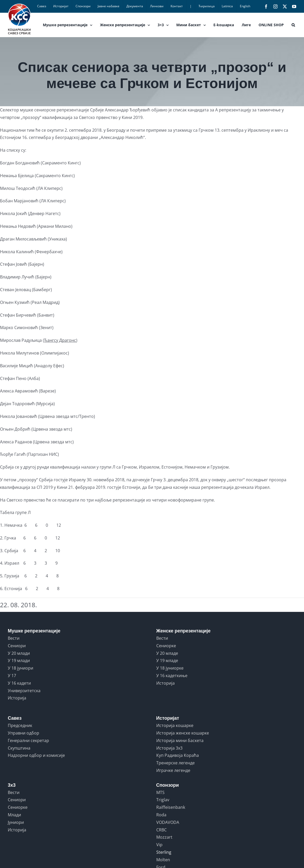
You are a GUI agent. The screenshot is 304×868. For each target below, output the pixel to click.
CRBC (161, 830)
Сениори (17, 646)
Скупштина (19, 748)
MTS (160, 792)
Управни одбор (23, 733)
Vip (159, 845)
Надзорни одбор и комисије (36, 755)
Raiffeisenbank (171, 807)
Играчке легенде (173, 770)
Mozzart (164, 837)
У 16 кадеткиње (172, 676)
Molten (163, 860)
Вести (14, 638)
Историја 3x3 (169, 748)
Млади (14, 815)
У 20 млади (19, 653)
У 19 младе (167, 660)
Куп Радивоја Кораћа (178, 755)
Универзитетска (24, 691)
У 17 (12, 676)
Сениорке (166, 646)
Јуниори (16, 822)
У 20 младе (167, 653)
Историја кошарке (175, 725)
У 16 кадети (19, 683)
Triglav (163, 800)
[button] (293, 25)
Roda (161, 815)
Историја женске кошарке (183, 733)
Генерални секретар (28, 740)
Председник (20, 725)
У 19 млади (19, 660)
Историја (17, 698)
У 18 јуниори (21, 668)
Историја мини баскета (180, 740)
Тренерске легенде (175, 763)
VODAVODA (168, 822)
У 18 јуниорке (170, 668)
